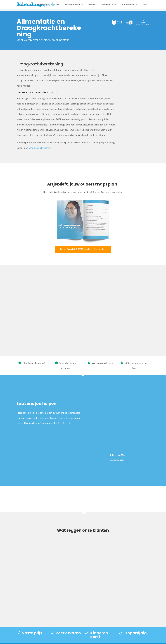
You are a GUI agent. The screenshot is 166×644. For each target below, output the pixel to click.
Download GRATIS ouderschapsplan (83, 249)
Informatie (108, 5)
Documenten (128, 5)
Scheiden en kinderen (39, 148)
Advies (91, 5)
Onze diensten (73, 5)
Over (144, 5)
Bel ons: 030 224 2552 (49, 5)
